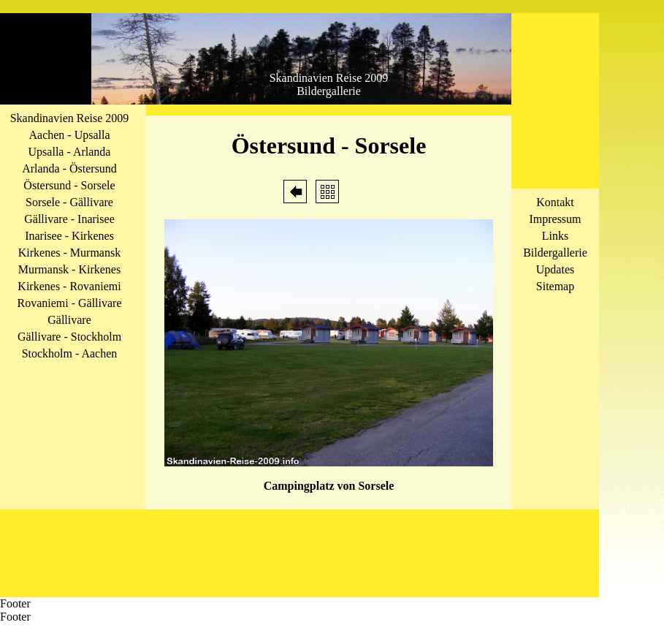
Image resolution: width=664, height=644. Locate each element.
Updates (555, 269)
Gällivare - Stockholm (69, 337)
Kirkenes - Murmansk (69, 253)
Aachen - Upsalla (69, 135)
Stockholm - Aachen (70, 353)
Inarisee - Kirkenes (69, 236)
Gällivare (69, 320)
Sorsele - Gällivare (69, 202)
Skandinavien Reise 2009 (70, 118)
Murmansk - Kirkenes (69, 269)
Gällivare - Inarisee (69, 219)
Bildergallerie (555, 253)
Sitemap (555, 286)
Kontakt (555, 202)
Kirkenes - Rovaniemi (69, 286)
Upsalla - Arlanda (70, 152)
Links (555, 236)
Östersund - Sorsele (69, 185)
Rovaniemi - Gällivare (69, 303)
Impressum (555, 219)
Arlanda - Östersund (69, 168)
